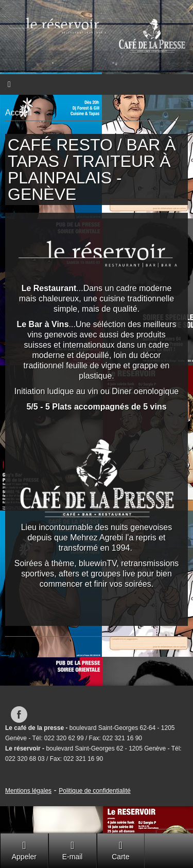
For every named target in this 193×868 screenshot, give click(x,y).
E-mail (73, 850)
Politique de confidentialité (94, 791)
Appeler (24, 850)
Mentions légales (28, 791)
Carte (120, 850)
